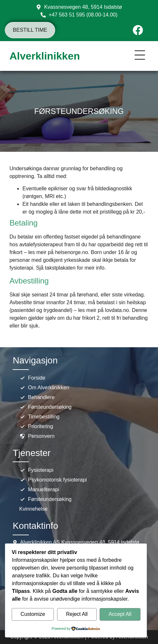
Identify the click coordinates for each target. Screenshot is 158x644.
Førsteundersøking (45, 407)
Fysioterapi (36, 470)
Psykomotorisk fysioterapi (53, 480)
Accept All (120, 614)
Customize (33, 614)
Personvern (37, 436)
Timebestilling (39, 417)
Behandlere (37, 397)
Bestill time (30, 30)
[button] (140, 56)
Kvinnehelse (33, 509)
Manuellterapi (39, 490)
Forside (32, 378)
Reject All (77, 614)
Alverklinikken (45, 56)
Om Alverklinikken (44, 388)
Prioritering (36, 427)
